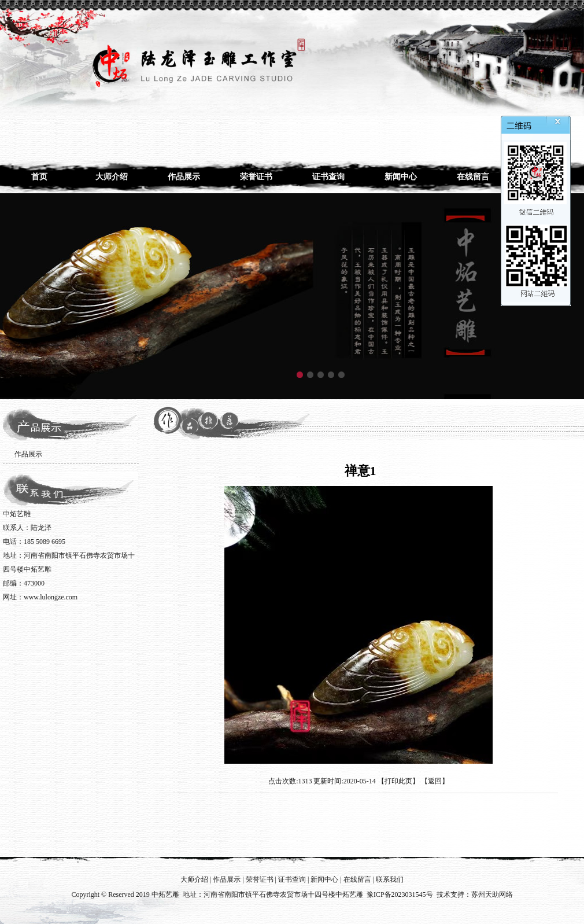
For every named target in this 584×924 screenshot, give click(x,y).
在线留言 (473, 177)
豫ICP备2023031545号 (400, 894)
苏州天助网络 (492, 894)
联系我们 (390, 879)
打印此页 (398, 781)
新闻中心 (401, 177)
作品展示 (184, 177)
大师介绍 (112, 177)
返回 (435, 781)
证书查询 (328, 177)
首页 (39, 177)
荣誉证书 (256, 177)
